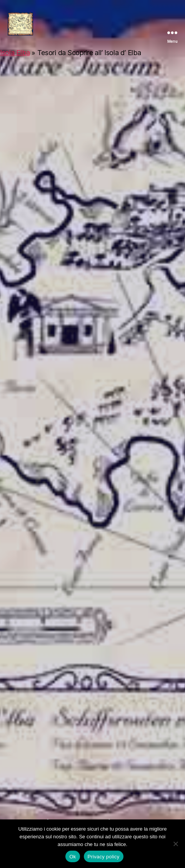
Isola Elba (15, 53)
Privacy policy (104, 857)
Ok (72, 857)
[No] (175, 844)
